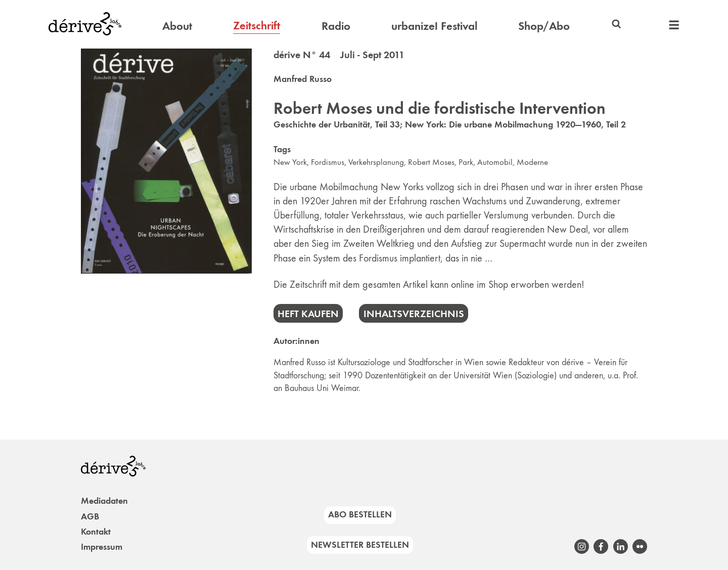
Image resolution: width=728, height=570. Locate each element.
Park (466, 162)
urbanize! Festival (434, 26)
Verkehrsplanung (376, 162)
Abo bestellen (360, 514)
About (177, 26)
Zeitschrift (257, 25)
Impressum (102, 547)
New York (290, 162)
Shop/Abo (544, 26)
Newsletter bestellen (360, 545)
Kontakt (96, 532)
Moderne (532, 162)
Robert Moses (431, 162)
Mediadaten (104, 501)
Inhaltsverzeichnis (414, 314)
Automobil (495, 162)
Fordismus (328, 162)
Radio (336, 26)
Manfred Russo (303, 79)
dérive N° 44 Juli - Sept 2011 (339, 55)
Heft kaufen (308, 314)
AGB (90, 516)
